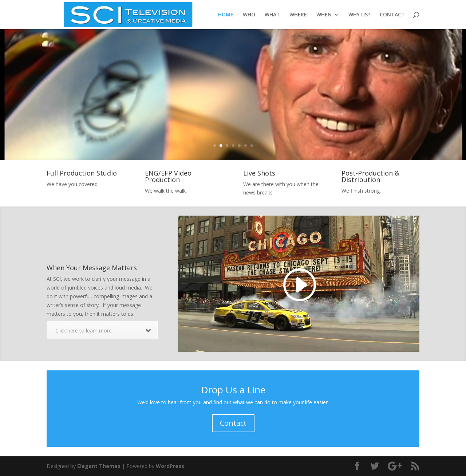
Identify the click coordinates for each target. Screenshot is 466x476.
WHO (249, 15)
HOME (226, 15)
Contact (233, 423)
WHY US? (359, 15)
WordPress (170, 466)
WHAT (272, 15)
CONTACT (392, 15)
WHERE (298, 15)
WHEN (324, 15)
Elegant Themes (99, 466)
